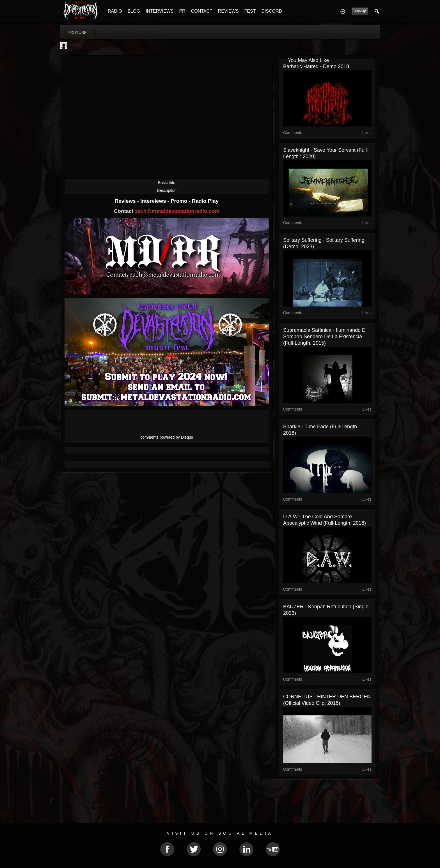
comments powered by (167, 437)
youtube (77, 33)
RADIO (115, 11)
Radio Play (205, 201)
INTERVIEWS (160, 11)
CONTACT (202, 11)
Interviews (154, 201)
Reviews (126, 201)
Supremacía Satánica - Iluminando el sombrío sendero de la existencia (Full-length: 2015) (325, 337)
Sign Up (360, 11)
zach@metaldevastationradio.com (177, 211)
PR (182, 11)
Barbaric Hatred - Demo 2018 (316, 66)
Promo (180, 201)
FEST (250, 11)
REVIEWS (228, 11)
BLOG (134, 11)
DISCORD (272, 11)
